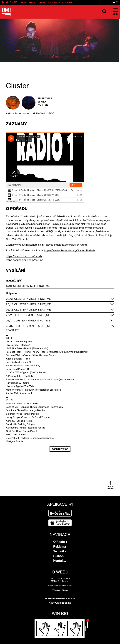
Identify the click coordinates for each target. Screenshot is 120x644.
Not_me (43, 105)
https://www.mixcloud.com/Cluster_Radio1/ (70, 250)
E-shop (58, 556)
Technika (60, 551)
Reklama (60, 546)
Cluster (19, 286)
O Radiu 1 (60, 542)
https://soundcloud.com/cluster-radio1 (65, 245)
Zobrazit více (60, 449)
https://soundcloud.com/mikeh (24, 256)
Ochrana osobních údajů (60, 598)
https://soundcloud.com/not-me (25, 260)
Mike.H (42, 102)
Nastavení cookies (60, 603)
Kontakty (60, 561)
